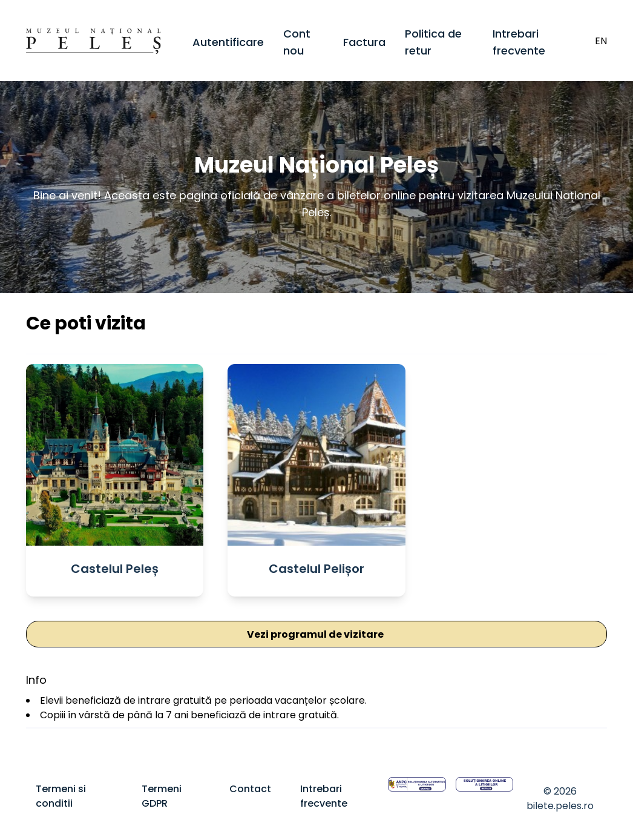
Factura (364, 42)
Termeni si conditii (61, 796)
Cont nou (297, 42)
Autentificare (228, 42)
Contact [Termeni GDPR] (250, 789)
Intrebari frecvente (519, 42)
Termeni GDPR (162, 796)
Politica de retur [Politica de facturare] (433, 42)
